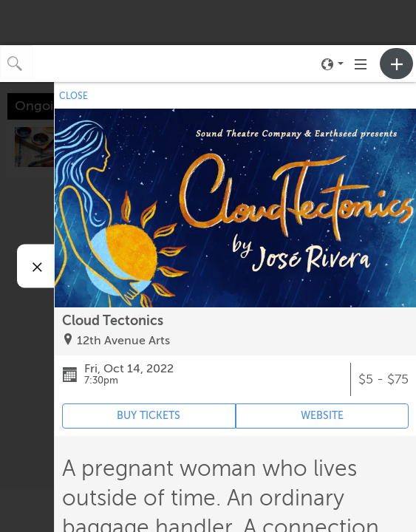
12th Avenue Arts (123, 341)
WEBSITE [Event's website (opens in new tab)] (322, 416)
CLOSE (74, 96)
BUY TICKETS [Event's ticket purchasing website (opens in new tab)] (149, 416)
